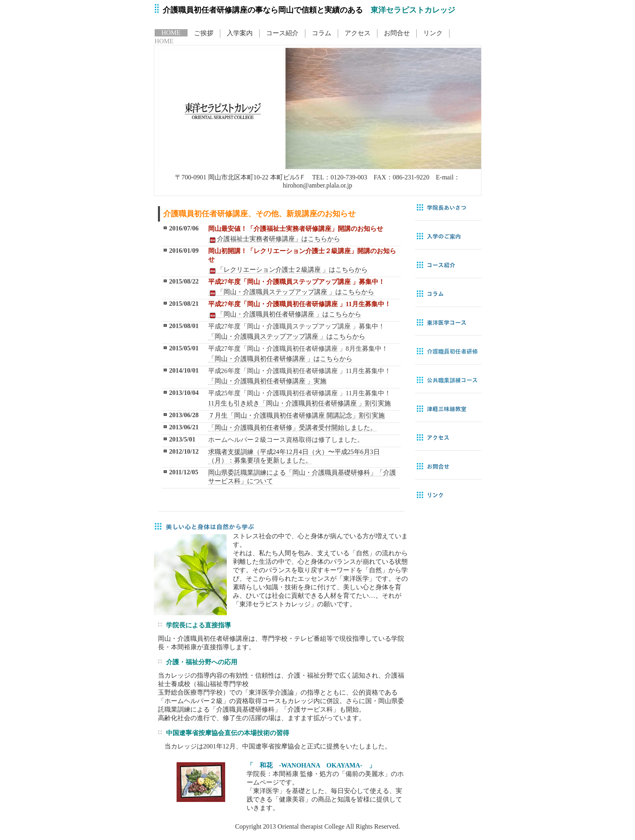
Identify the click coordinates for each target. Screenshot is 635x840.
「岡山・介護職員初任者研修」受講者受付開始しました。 (292, 427)
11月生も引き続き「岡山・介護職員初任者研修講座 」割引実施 (299, 403)
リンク (433, 33)
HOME (171, 33)
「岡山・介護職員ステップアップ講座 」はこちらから (291, 292)
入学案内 (240, 33)
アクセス (358, 33)
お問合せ (397, 33)
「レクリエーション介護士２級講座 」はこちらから (288, 270)
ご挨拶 (204, 33)
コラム (322, 33)
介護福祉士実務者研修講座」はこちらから (274, 239)
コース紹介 (282, 33)
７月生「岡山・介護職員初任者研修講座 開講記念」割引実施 (296, 415)
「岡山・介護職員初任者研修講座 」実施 (267, 381)
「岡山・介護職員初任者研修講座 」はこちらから (285, 314)
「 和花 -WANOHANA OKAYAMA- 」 (311, 765)
